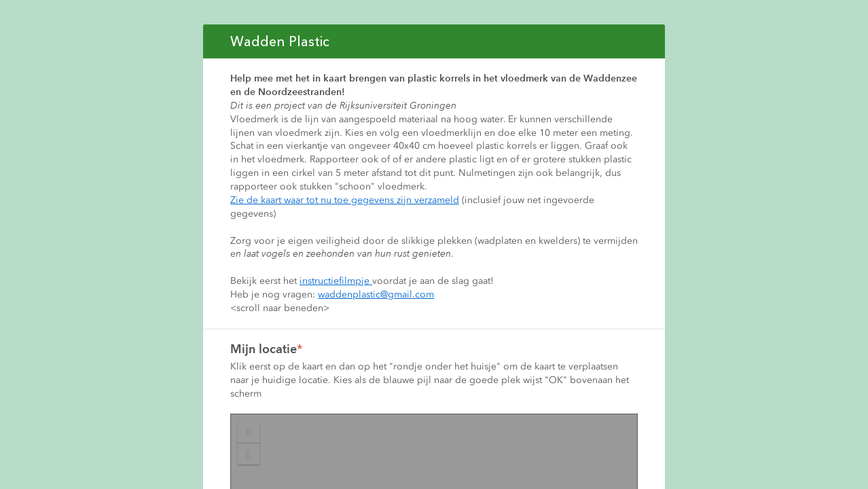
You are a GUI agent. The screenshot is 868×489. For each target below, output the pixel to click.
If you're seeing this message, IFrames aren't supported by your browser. (434, 244)
